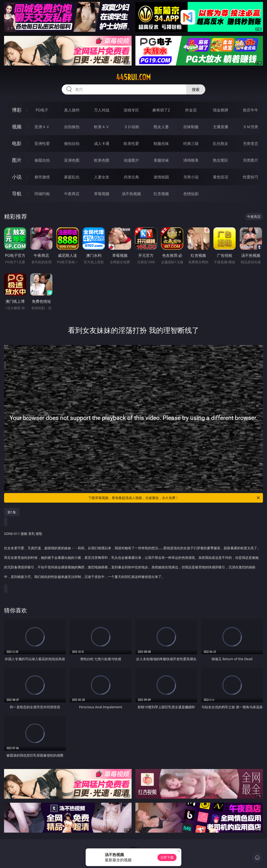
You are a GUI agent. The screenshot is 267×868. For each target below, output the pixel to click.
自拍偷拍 (72, 127)
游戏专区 (131, 110)
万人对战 (102, 110)
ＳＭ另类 (250, 127)
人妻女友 (102, 177)
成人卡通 (102, 143)
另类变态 (250, 143)
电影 (17, 143)
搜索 (196, 89)
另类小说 (191, 177)
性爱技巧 (250, 177)
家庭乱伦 (72, 177)
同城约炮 (42, 194)
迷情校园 (161, 177)
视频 (17, 127)
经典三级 (191, 143)
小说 (17, 177)
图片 (17, 160)
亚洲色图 (72, 160)
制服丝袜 (161, 143)
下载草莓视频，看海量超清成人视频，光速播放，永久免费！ (174, 498)
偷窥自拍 (42, 160)
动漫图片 (131, 160)
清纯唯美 (191, 160)
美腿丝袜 (161, 160)
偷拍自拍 (72, 143)
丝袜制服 (191, 127)
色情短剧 (191, 194)
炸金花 (191, 110)
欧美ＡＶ (102, 127)
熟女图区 (221, 160)
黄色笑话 (221, 177)
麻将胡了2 (161, 110)
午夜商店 (72, 194)
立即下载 (167, 857)
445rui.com (133, 77)
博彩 (17, 110)
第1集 (12, 512)
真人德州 (72, 110)
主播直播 (221, 127)
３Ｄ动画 (131, 127)
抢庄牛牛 (250, 110)
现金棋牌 (221, 110)
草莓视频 (102, 194)
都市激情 (42, 177)
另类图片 (250, 160)
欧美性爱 (131, 143)
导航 (17, 194)
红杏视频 (161, 194)
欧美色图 (102, 160)
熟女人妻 (161, 127)
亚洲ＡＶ (42, 127)
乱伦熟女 (221, 143)
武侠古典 (131, 177)
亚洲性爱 (42, 143)
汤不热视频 (131, 194)
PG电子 (42, 110)
